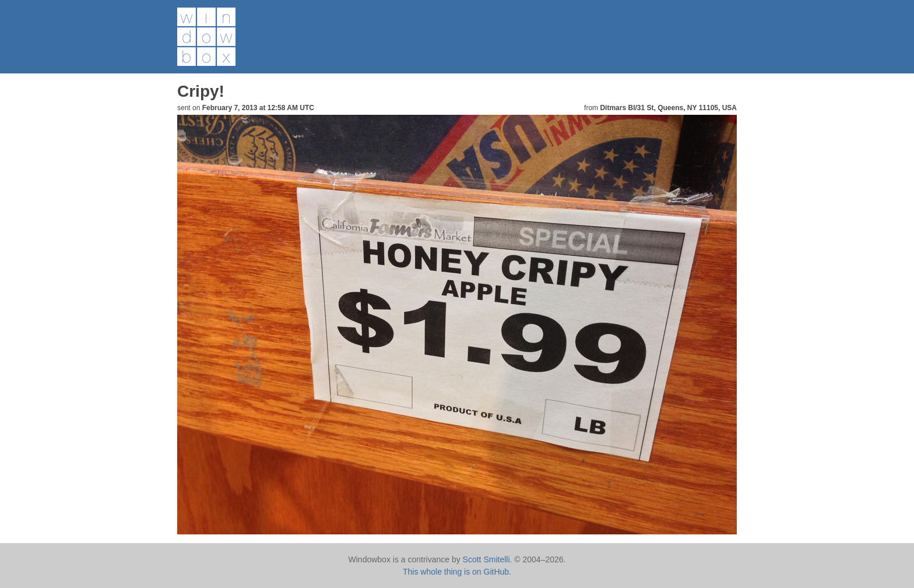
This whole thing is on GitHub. (457, 572)
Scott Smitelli (486, 559)
